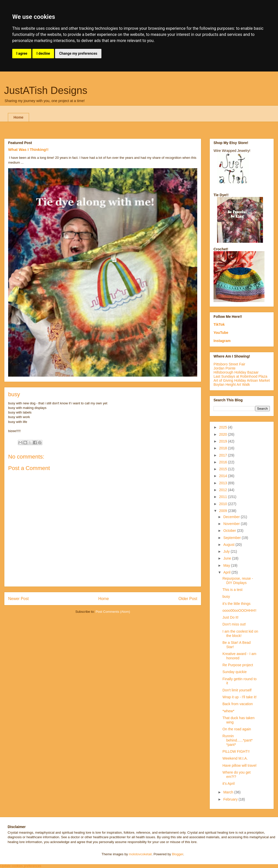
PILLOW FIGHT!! (236, 751)
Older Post (188, 599)
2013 (224, 483)
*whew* (228, 711)
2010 (224, 504)
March (229, 792)
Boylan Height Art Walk (232, 385)
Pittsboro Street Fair (229, 364)
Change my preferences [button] (78, 53)
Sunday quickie (235, 672)
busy (226, 596)
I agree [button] (22, 53)
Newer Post (18, 599)
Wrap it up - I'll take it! (240, 697)
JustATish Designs (46, 90)
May (227, 565)
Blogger (178, 854)
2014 (224, 476)
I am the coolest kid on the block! (240, 634)
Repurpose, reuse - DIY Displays (238, 581)
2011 (224, 497)
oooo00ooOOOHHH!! (239, 610)
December (232, 517)
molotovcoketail (140, 854)
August (229, 545)
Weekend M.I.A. (235, 758)
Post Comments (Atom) (113, 612)
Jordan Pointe (224, 368)
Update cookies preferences (21, 866)
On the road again (237, 729)
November (232, 524)
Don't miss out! (234, 624)
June (228, 558)
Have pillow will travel (239, 765)
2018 (224, 448)
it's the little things (236, 604)
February (231, 799)
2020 (224, 434)
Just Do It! (230, 617)
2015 (224, 469)
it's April (229, 784)
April (227, 572)
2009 (224, 511)
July (227, 551)
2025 (224, 427)
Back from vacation (238, 704)
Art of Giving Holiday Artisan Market (242, 380)
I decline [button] (43, 53)
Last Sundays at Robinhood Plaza (240, 376)
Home (18, 117)
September (232, 538)
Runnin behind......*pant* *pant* (238, 740)
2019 (224, 441)
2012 (224, 490)
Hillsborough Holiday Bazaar (236, 372)
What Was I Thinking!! (28, 150)
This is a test (233, 590)
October (230, 531)
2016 (224, 462)
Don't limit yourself (237, 690)
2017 (224, 455)
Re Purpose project (238, 665)
